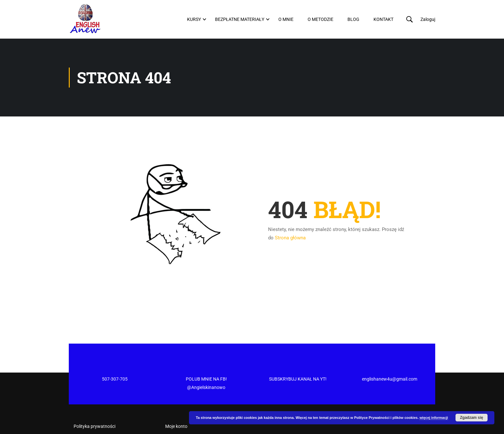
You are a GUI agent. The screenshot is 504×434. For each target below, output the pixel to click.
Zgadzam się (472, 418)
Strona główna (290, 238)
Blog (353, 19)
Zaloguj (428, 19)
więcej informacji (434, 418)
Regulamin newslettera (96, 413)
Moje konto (176, 402)
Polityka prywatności (94, 402)
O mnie (286, 19)
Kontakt (383, 19)
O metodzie (320, 19)
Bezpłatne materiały (240, 19)
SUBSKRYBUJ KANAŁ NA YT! (298, 355)
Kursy (194, 19)
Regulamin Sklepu (91, 424)
